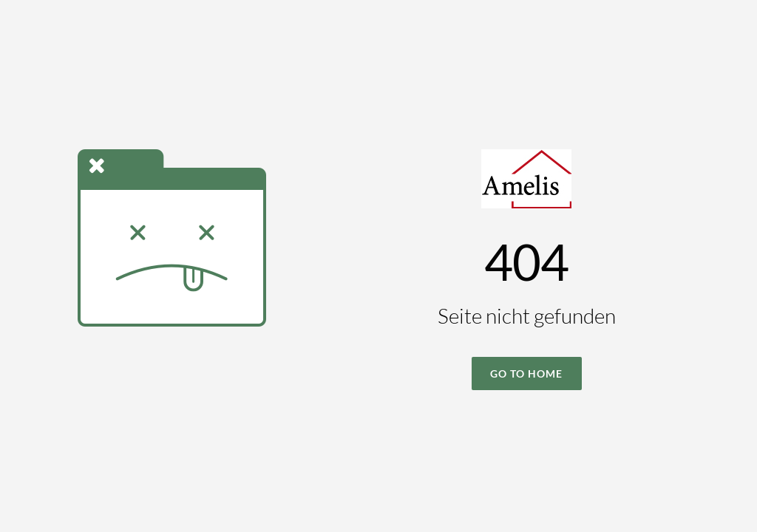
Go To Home (527, 374)
